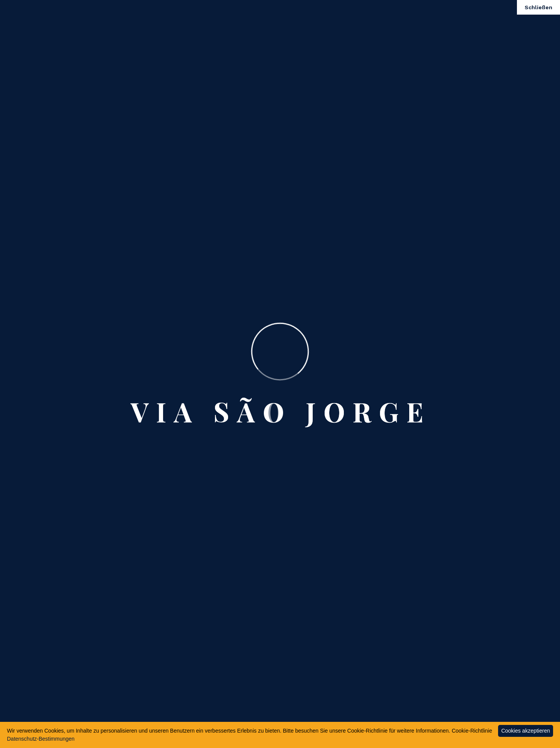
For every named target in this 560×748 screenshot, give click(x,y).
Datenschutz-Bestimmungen (41, 739)
